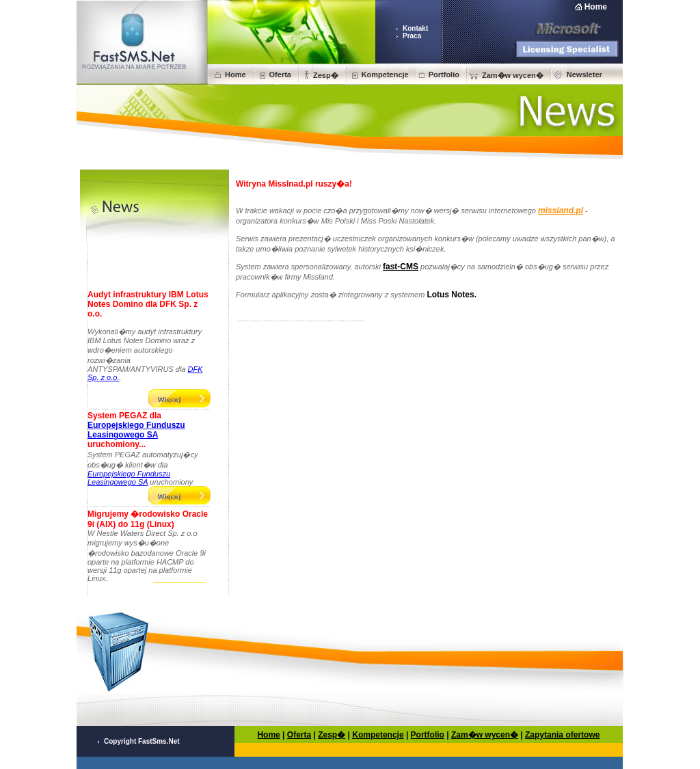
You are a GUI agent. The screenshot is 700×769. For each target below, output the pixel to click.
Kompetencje (385, 75)
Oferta (280, 75)
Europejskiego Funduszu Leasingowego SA (136, 432)
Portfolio (444, 75)
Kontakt (415, 28)
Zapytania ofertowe (562, 735)
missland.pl (561, 211)
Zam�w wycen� (513, 75)
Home (596, 7)
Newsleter (584, 75)
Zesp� (326, 75)
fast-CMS (401, 267)
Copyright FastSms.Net (142, 741)
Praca (412, 36)
